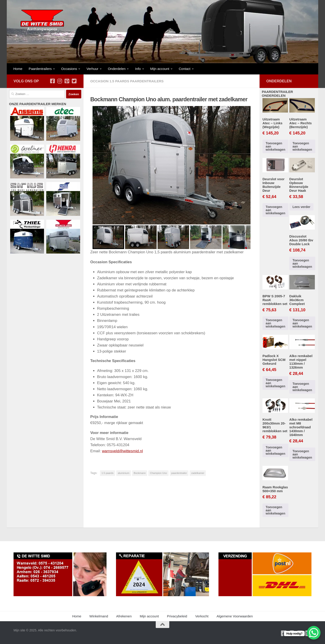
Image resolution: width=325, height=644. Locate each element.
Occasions (69, 69)
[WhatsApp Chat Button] (314, 633)
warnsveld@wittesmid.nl (123, 451)
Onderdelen (117, 69)
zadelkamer (198, 473)
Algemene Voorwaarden (235, 616)
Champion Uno (158, 473)
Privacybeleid (177, 616)
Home (18, 69)
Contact (185, 69)
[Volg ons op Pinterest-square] (67, 81)
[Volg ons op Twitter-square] (74, 81)
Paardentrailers (40, 69)
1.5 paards (108, 473)
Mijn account (160, 69)
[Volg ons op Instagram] (60, 81)
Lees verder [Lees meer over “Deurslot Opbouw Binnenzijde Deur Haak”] (301, 207)
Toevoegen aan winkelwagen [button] (275, 146)
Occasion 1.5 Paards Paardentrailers (127, 81)
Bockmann (140, 473)
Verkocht (202, 616)
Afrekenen (124, 616)
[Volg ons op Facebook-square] (52, 81)
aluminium (124, 473)
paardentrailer (179, 473)
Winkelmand (99, 616)
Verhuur (92, 69)
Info (138, 69)
